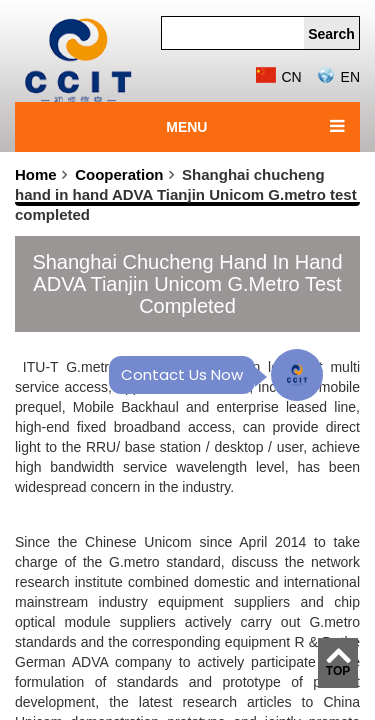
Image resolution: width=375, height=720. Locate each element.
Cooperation (119, 174)
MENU (186, 127)
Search (331, 34)
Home (36, 174)
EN (338, 77)
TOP (338, 671)
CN (278, 77)
